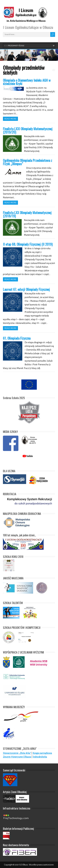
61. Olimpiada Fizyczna (17, 338)
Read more (10, 119)
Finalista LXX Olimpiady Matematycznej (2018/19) (27, 214)
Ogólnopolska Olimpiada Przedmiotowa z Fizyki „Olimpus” (28, 162)
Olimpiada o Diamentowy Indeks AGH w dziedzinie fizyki (27, 82)
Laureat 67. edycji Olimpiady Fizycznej (26, 289)
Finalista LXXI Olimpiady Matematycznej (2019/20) (28, 130)
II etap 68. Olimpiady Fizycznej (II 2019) (28, 244)
